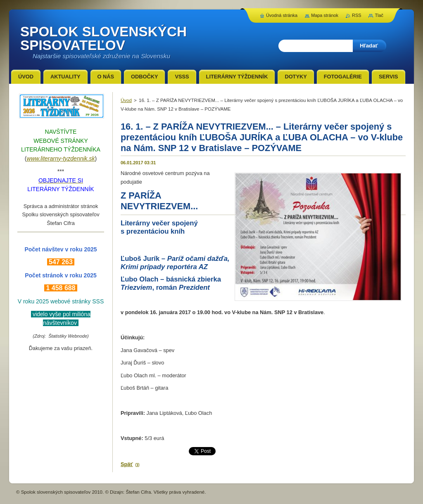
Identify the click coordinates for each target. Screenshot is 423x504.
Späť (127, 464)
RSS (356, 15)
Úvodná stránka (282, 15)
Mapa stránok (325, 15)
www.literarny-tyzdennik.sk (61, 159)
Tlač (379, 15)
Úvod (126, 100)
